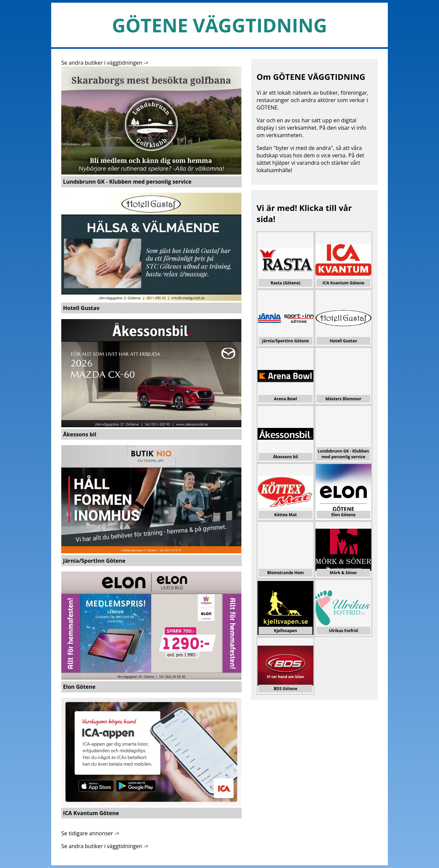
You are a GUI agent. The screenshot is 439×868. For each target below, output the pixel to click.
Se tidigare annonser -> (90, 833)
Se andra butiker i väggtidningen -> (105, 63)
